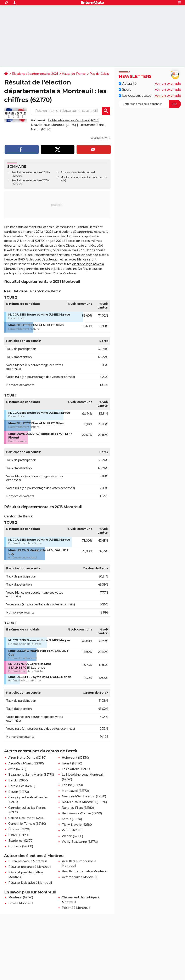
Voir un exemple (168, 84)
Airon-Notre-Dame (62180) (27, 758)
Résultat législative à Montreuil (30, 883)
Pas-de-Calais (99, 74)
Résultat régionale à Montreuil (30, 867)
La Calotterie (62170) (76, 769)
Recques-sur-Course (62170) (82, 813)
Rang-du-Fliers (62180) (78, 808)
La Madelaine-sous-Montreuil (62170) (74, 120)
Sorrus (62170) (72, 819)
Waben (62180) (72, 836)
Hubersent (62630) (75, 758)
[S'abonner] (150, 104)
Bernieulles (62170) (22, 786)
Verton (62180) (72, 830)
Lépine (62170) (72, 785)
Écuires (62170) (19, 829)
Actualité (128, 84)
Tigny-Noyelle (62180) (77, 825)
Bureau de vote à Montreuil (27, 861)
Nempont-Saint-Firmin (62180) (84, 796)
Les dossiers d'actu (135, 96)
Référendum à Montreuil (79, 877)
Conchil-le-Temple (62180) (27, 824)
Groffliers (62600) (21, 846)
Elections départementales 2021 (35, 74)
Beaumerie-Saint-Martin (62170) (31, 775)
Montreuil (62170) (21, 897)
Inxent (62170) (72, 763)
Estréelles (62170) (21, 841)
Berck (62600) (18, 780)
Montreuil (66, 177)
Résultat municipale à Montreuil (85, 871)
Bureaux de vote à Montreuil (78, 172)
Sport (125, 90)
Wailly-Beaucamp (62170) (80, 842)
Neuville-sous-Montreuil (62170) (53, 125)
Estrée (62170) (18, 835)
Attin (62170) (17, 769)
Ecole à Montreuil (21, 903)
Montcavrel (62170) (75, 791)
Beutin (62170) (18, 792)
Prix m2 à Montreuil (76, 908)
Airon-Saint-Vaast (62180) (26, 763)
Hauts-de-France (74, 74)
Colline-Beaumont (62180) (27, 818)
